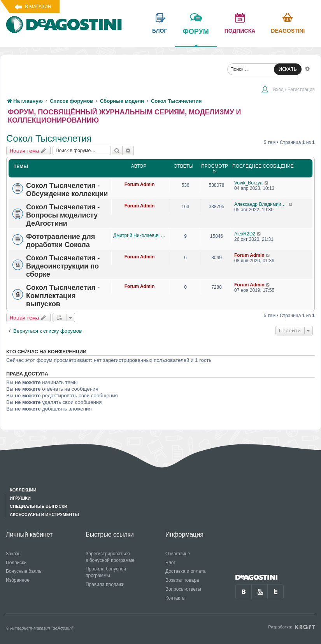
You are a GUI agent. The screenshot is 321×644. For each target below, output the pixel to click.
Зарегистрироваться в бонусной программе (110, 557)
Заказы (14, 554)
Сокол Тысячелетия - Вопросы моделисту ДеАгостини (63, 215)
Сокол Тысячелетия (49, 138)
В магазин (38, 7)
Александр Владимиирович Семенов (261, 204)
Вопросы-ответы (183, 589)
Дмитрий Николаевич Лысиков (139, 235)
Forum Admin (140, 184)
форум (196, 37)
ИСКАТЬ (288, 69)
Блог (170, 563)
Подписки (16, 563)
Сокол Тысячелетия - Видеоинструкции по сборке (63, 266)
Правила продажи (105, 584)
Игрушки (20, 498)
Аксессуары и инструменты (44, 514)
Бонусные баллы (24, 571)
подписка (240, 31)
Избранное (18, 580)
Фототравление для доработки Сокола (61, 241)
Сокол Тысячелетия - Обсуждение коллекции (67, 190)
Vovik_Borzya (248, 183)
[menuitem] (288, 90)
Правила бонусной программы (106, 572)
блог (160, 31)
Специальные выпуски (39, 506)
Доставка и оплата (186, 571)
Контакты (175, 598)
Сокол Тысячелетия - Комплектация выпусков (63, 296)
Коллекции (23, 490)
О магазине (178, 554)
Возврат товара (182, 580)
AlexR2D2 (245, 234)
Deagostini (288, 31)
